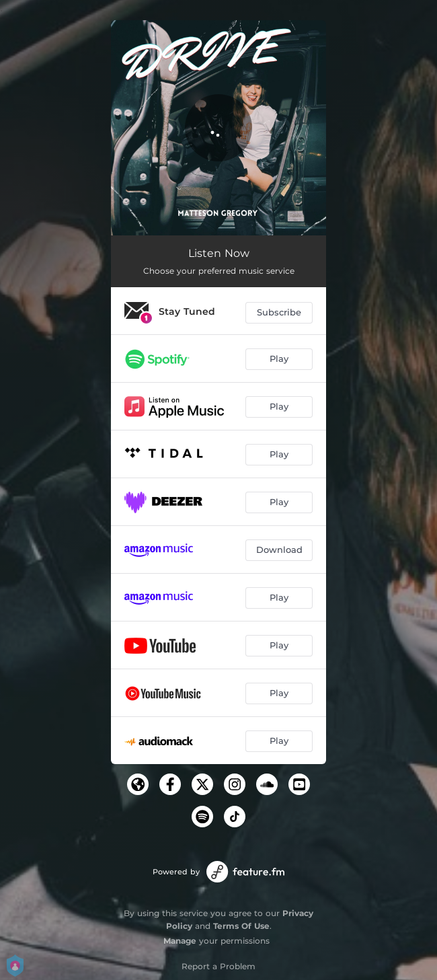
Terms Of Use (241, 926)
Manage (180, 941)
